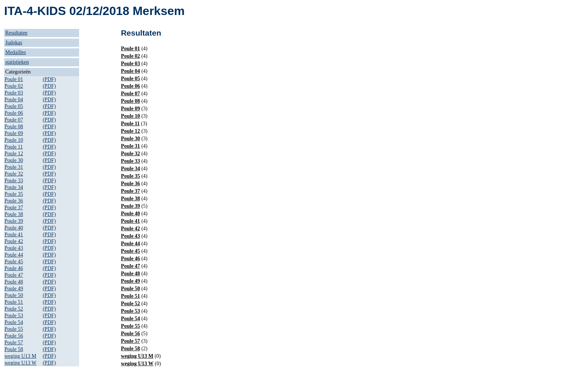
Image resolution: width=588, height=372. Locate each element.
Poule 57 (14, 343)
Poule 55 (14, 329)
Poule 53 (14, 316)
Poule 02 (14, 86)
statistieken (17, 62)
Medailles (16, 52)
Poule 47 (14, 275)
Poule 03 (14, 93)
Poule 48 (14, 282)
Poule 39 (14, 221)
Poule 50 (14, 295)
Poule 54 (14, 322)
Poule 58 (14, 349)
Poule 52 (14, 309)
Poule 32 (14, 174)
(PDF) (49, 79)
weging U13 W (20, 363)
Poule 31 (14, 167)
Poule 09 (14, 133)
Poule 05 (14, 106)
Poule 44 (14, 255)
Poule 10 (14, 140)
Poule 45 (14, 262)
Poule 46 (14, 268)
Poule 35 (14, 194)
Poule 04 (14, 100)
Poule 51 (14, 302)
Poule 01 (14, 79)
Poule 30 (14, 160)
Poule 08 (14, 127)
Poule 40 (14, 228)
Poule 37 (14, 208)
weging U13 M (20, 356)
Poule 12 (14, 154)
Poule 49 (14, 289)
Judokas (14, 43)
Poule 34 (14, 187)
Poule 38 (14, 214)
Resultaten (16, 33)
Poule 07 (14, 120)
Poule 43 (14, 248)
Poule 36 (14, 201)
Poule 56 (14, 336)
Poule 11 (14, 147)
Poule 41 (14, 235)
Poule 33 (14, 181)
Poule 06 (14, 113)
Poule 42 (14, 241)
